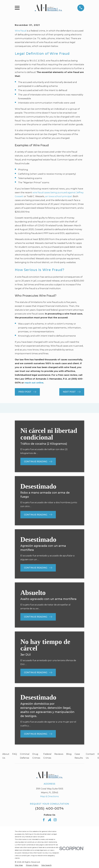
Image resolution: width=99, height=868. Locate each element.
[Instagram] (55, 820)
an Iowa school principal (59, 196)
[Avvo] (49, 820)
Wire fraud (21, 31)
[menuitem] (19, 865)
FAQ (15, 754)
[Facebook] (44, 820)
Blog (69, 754)
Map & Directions (49, 796)
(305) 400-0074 (49, 808)
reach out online (34, 383)
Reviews (59, 754)
